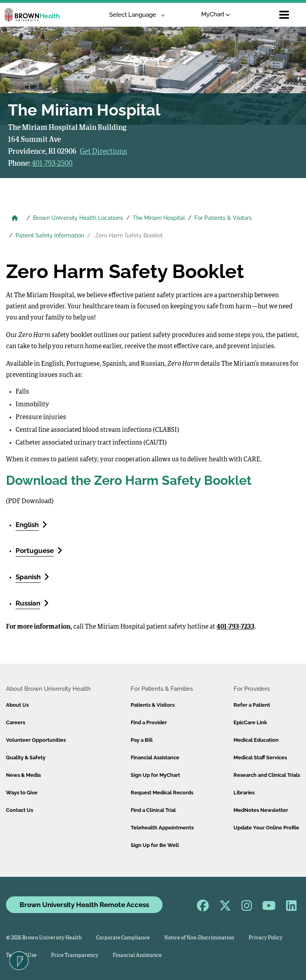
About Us (17, 705)
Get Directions (103, 152)
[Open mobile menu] (284, 15)
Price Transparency (75, 955)
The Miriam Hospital (159, 218)
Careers (16, 722)
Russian (32, 603)
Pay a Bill (142, 740)
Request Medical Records (162, 793)
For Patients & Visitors (223, 218)
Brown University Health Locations (78, 218)
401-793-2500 (52, 164)
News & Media (23, 775)
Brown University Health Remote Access (84, 905)
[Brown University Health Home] (15, 219)
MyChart (216, 14)
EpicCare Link (250, 722)
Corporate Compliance (123, 938)
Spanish (32, 577)
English (31, 524)
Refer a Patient (252, 705)
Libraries (244, 793)
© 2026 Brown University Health (44, 938)
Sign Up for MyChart (155, 775)
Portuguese (39, 550)
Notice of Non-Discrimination (199, 938)
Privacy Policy (266, 938)
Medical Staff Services (260, 758)
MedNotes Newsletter (261, 810)
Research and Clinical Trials (267, 775)
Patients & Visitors (153, 705)
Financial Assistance (155, 758)
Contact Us (20, 810)
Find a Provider (149, 722)
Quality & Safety (26, 758)
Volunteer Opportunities (36, 740)
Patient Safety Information (50, 235)
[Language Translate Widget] (134, 15)
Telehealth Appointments (162, 828)
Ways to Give (22, 793)
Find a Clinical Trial (153, 810)
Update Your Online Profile (266, 828)
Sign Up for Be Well (155, 845)
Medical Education (256, 740)
